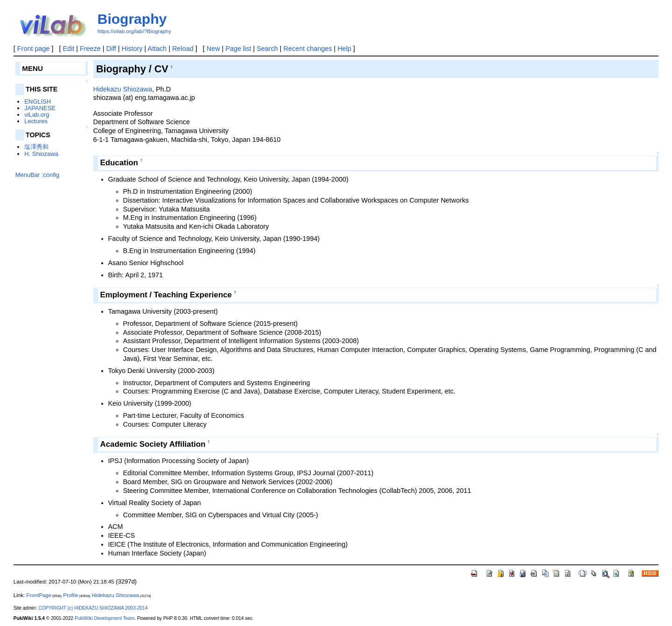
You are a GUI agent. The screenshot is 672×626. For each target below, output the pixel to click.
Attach (157, 49)
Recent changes (308, 49)
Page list (238, 49)
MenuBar (28, 175)
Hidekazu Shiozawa (123, 89)
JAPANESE (40, 108)
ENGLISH (38, 102)
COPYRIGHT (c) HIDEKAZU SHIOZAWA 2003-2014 (93, 608)
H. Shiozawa (41, 154)
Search (267, 49)
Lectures (36, 121)
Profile (71, 595)
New (213, 49)
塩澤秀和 (36, 147)
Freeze (90, 49)
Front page (34, 49)
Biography (132, 19)
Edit (68, 49)
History (132, 49)
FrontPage (39, 595)
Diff (111, 49)
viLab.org (37, 115)
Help (344, 49)
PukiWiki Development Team (105, 618)
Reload (183, 49)
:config (50, 175)
